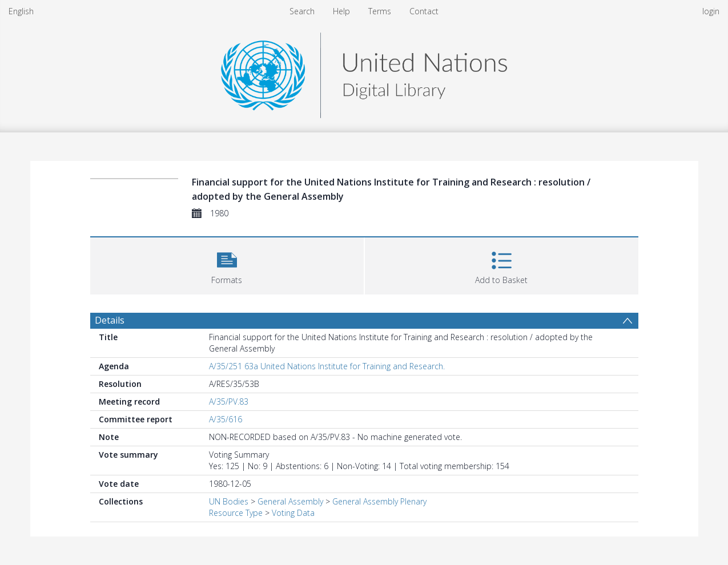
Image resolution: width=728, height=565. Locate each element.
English (21, 11)
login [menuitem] (711, 11)
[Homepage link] (364, 72)
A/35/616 (226, 419)
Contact (424, 11)
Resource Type (236, 513)
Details (110, 320)
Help (341, 11)
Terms (380, 11)
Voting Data (293, 513)
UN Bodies (229, 501)
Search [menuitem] (302, 11)
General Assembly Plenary (379, 501)
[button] (227, 265)
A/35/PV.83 (229, 401)
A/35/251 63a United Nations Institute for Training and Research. (327, 366)
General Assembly (290, 501)
